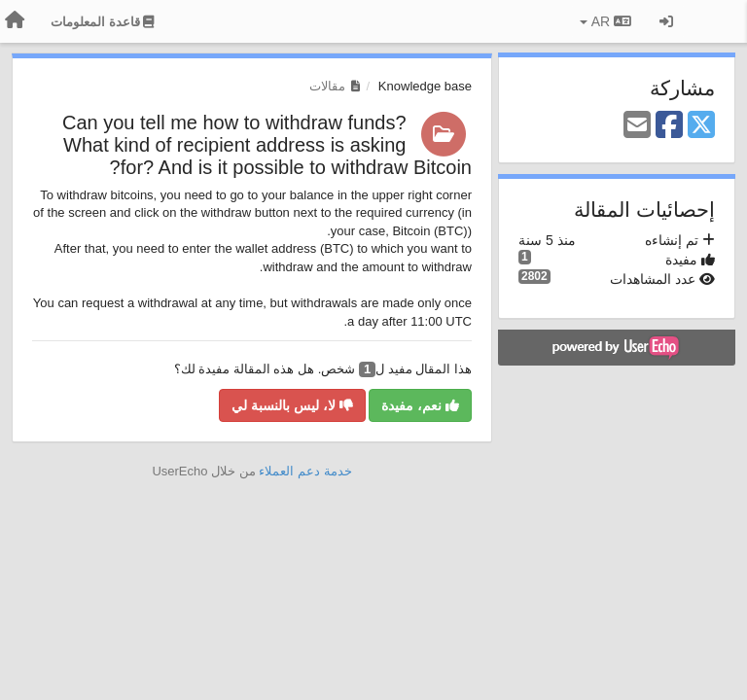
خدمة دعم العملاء (305, 471)
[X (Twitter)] (701, 126)
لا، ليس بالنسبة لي (292, 405)
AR (605, 21)
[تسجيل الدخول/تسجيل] (666, 21)
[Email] (637, 126)
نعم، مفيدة (420, 405)
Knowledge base (425, 86)
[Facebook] (669, 126)
